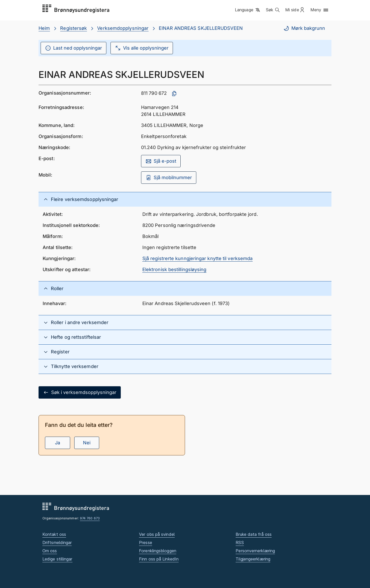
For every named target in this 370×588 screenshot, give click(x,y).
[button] (248, 10)
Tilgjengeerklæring (253, 559)
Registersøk (73, 28)
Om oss (50, 551)
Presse (146, 543)
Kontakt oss (54, 534)
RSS (240, 543)
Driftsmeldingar (57, 543)
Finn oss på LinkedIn (159, 559)
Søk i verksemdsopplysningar (80, 392)
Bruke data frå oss (254, 534)
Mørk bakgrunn (304, 28)
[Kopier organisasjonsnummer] (174, 94)
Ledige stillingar (57, 559)
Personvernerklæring (255, 551)
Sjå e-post (161, 161)
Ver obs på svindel (157, 534)
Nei (87, 443)
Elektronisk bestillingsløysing (174, 269)
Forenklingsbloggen (158, 551)
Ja (58, 443)
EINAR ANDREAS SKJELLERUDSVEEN (201, 28)
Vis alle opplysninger (142, 48)
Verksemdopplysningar (123, 28)
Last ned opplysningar (73, 48)
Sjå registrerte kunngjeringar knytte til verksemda (198, 258)
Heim (44, 28)
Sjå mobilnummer (169, 178)
